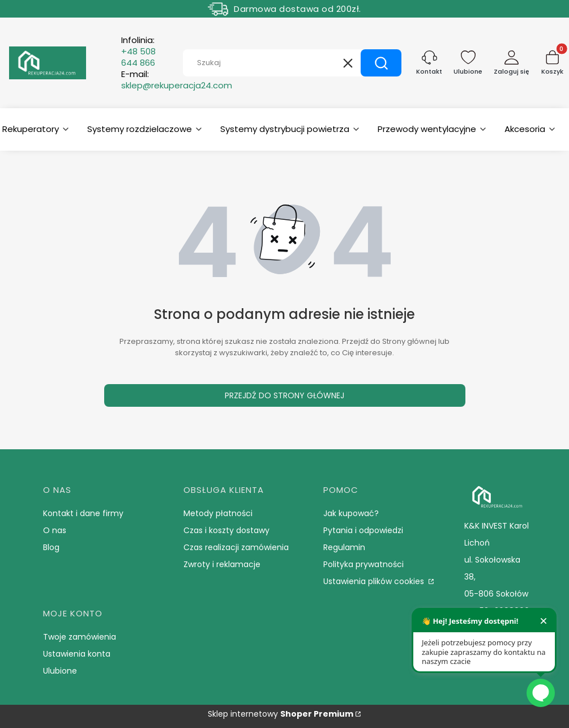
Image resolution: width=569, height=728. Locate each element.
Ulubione (60, 671)
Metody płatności (218, 513)
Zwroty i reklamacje (222, 564)
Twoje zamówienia (80, 637)
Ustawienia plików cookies (375, 581)
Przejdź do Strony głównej (284, 395)
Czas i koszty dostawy (226, 530)
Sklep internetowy (281, 714)
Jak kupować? (351, 513)
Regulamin (344, 547)
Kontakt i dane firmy (83, 513)
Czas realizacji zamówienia (236, 547)
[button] (381, 63)
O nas (55, 530)
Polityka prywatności (363, 564)
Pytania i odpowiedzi (363, 530)
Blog (51, 547)
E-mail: (177, 80)
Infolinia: (138, 52)
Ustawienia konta (77, 654)
